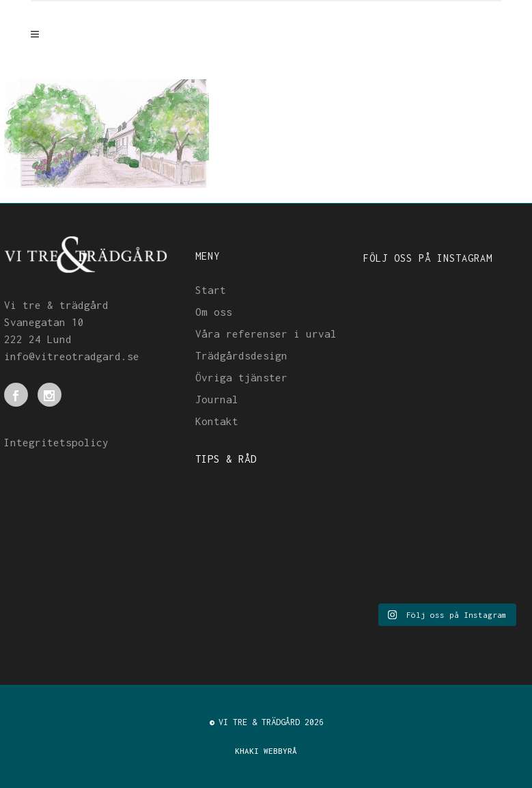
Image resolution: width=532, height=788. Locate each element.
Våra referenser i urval (266, 334)
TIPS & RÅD (226, 459)
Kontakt (217, 421)
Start (211, 290)
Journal (217, 399)
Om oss (214, 312)
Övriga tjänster (241, 377)
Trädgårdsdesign (241, 355)
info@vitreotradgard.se (72, 356)
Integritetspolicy (56, 442)
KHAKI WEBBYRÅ (266, 751)
